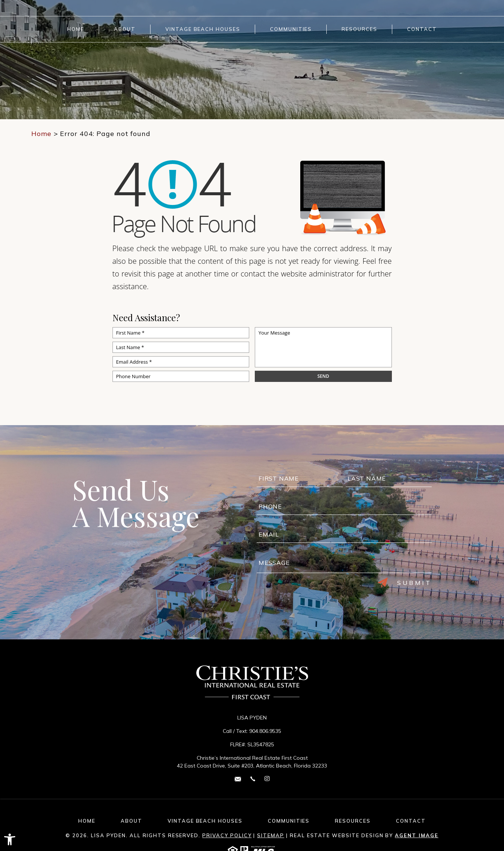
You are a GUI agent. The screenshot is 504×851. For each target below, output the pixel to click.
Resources (359, 29)
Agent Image (416, 835)
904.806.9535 (265, 731)
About (125, 29)
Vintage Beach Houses (203, 29)
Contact (422, 29)
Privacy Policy (227, 835)
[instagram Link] (267, 779)
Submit (405, 583)
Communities (291, 29)
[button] (10, 839)
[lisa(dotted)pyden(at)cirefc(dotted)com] (238, 779)
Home (76, 29)
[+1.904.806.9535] (253, 779)
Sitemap (271, 835)
